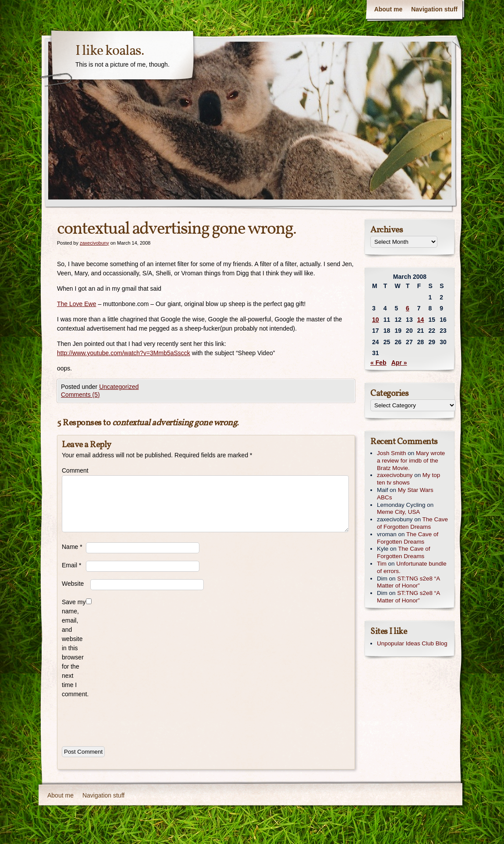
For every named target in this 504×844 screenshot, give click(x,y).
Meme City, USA (398, 512)
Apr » (399, 363)
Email (71, 565)
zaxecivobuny (94, 243)
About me (389, 9)
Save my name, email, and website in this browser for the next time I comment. (74, 648)
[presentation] (128, 720)
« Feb (378, 363)
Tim (382, 564)
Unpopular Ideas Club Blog (412, 643)
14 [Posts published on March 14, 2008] (421, 320)
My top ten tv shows (408, 479)
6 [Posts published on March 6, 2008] (408, 308)
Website (73, 584)
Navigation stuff (434, 9)
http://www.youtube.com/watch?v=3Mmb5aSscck (124, 353)
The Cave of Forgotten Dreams (412, 523)
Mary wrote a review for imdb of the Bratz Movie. (411, 461)
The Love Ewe (77, 304)
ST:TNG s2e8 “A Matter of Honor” (408, 582)
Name (72, 547)
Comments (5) (80, 395)
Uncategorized (119, 387)
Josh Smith (391, 453)
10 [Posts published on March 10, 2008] (376, 320)
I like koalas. (110, 51)
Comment (74, 470)
